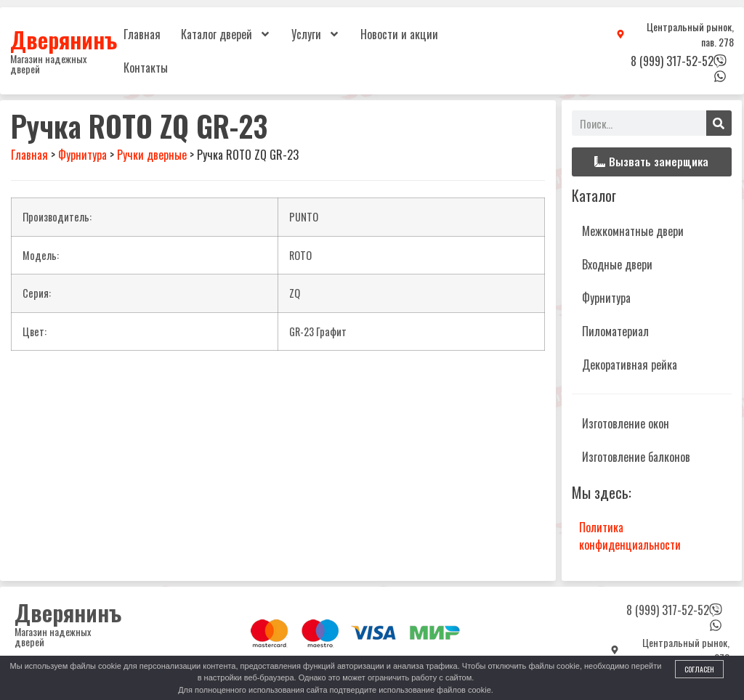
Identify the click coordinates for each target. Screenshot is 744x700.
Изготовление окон (626, 423)
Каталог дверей (226, 34)
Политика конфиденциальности (630, 536)
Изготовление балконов (636, 457)
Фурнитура (606, 298)
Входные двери (617, 264)
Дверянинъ (64, 39)
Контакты (146, 68)
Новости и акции (399, 34)
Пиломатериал (615, 331)
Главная (142, 34)
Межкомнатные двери (633, 231)
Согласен (699, 669)
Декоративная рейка (630, 365)
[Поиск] (719, 123)
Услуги (316, 34)
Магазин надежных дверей (48, 64)
